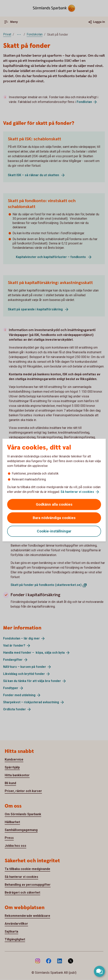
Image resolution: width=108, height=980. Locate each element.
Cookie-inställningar (54, 531)
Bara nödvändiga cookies (54, 518)
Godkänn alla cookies (54, 504)
